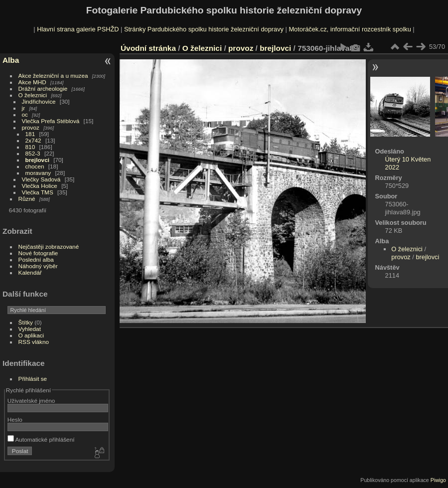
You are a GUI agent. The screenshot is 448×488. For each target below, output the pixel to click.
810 (30, 147)
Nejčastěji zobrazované (49, 246)
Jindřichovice (39, 101)
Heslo (15, 419)
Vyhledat (30, 329)
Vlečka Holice (40, 186)
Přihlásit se (33, 379)
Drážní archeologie (43, 88)
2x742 (33, 140)
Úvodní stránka (148, 48)
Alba (11, 60)
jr (24, 108)
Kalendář (30, 272)
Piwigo (438, 480)
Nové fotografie (38, 253)
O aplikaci (31, 335)
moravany (38, 173)
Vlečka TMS (38, 192)
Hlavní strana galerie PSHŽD (78, 29)
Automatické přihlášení (41, 439)
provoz (31, 127)
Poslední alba (36, 259)
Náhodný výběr (38, 266)
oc (25, 114)
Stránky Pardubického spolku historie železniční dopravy (204, 29)
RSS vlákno (34, 342)
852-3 (33, 153)
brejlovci (37, 160)
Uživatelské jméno (31, 401)
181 (30, 134)
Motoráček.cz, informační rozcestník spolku (350, 29)
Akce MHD (32, 82)
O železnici (33, 95)
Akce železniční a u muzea (53, 76)
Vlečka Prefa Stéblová (51, 121)
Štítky (26, 322)
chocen (35, 166)
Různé (27, 199)
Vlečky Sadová (41, 179)
